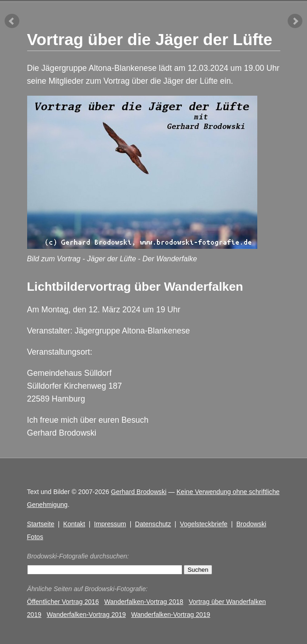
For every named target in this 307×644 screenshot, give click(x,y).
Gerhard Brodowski (139, 492)
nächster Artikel (295, 21)
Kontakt (74, 524)
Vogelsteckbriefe (204, 524)
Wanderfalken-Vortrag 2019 (87, 615)
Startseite (41, 524)
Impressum (110, 524)
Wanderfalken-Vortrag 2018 (144, 602)
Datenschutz (153, 524)
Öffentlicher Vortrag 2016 (63, 602)
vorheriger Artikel (12, 21)
